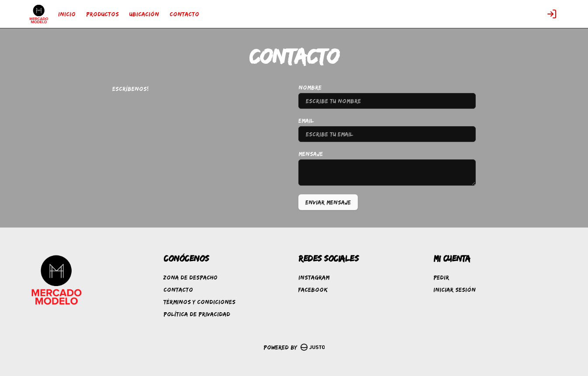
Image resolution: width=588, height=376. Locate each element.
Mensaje (311, 154)
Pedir (441, 277)
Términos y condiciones (199, 302)
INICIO (67, 14)
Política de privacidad (197, 314)
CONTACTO (184, 14)
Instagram (314, 277)
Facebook (313, 290)
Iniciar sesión (455, 290)
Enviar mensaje (328, 202)
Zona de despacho (190, 277)
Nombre (310, 87)
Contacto (178, 290)
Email (306, 121)
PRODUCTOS (102, 14)
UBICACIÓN (144, 14)
